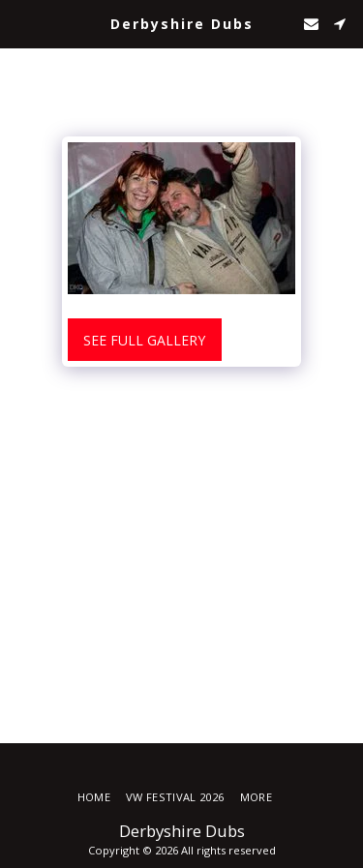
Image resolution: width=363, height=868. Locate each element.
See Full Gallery (144, 340)
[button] (21, 23)
